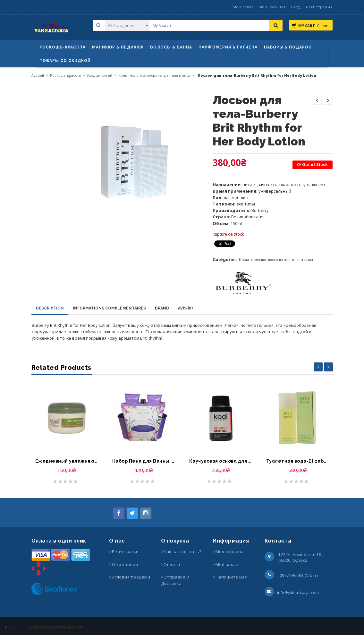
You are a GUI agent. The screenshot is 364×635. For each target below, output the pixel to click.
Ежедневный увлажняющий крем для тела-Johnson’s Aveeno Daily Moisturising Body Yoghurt (67, 461)
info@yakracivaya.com (298, 592)
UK (14, 627)
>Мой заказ (225, 564)
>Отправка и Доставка (175, 580)
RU (8, 627)
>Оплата (171, 564)
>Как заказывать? (181, 552)
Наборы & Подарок (288, 47)
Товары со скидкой (65, 61)
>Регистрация (124, 552)
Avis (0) (185, 308)
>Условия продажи (130, 577)
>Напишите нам (230, 577)
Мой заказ (243, 7)
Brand (162, 308)
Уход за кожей (100, 75)
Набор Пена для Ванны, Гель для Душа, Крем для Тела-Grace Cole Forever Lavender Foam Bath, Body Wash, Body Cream (144, 461)
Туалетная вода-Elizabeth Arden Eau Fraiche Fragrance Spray (298, 461)
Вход (296, 7)
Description (50, 308)
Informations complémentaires (109, 308)
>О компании (124, 564)
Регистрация (319, 7)
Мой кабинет (272, 7)
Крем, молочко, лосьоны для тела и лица (154, 75)
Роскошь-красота (63, 47)
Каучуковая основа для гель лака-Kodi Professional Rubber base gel (221, 461)
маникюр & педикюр (118, 47)
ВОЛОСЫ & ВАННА (171, 47)
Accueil (38, 75)
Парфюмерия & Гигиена (228, 47)
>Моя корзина (228, 552)
